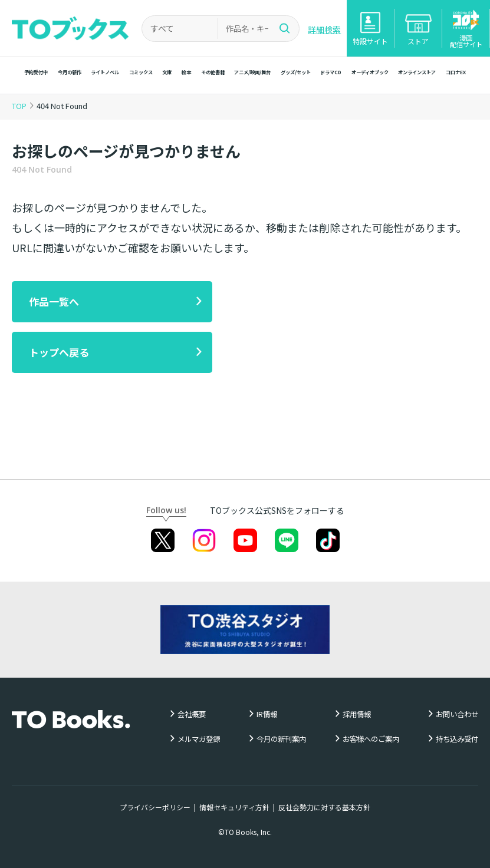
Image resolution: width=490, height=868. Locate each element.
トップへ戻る (59, 352)
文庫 (167, 72)
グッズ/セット (296, 72)
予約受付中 (36, 72)
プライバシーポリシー (155, 807)
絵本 (186, 72)
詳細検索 (324, 29)
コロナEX (456, 72)
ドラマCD (331, 72)
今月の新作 (70, 72)
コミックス (141, 72)
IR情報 (267, 714)
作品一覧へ (54, 301)
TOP (19, 106)
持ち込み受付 (457, 739)
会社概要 (192, 714)
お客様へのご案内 (371, 739)
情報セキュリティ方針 (234, 807)
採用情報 (357, 714)
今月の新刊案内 (281, 739)
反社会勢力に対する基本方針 (324, 807)
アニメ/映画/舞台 (252, 72)
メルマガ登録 (199, 739)
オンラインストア (417, 72)
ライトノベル (105, 72)
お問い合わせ (457, 714)
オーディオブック (370, 72)
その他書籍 (213, 72)
